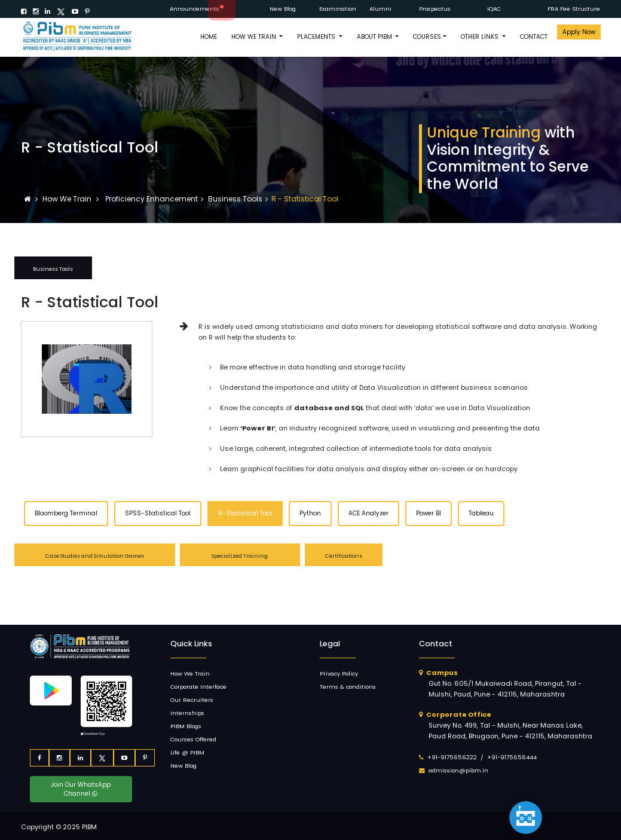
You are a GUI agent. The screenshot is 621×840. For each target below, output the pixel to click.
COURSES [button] (427, 37)
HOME (209, 37)
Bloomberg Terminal (66, 513)
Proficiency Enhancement (151, 199)
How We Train (68, 199)
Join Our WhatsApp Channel (81, 789)
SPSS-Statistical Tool (158, 513)
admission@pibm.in (458, 770)
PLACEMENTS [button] (317, 37)
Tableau (481, 513)
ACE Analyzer (368, 513)
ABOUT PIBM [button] (375, 37)
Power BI (429, 513)
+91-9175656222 (452, 757)
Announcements (195, 9)
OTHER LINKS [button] (481, 37)
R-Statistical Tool (245, 513)
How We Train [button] (255, 37)
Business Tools (235, 199)
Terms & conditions (348, 687)
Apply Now (579, 32)
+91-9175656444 (512, 757)
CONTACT (534, 37)
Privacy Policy (339, 673)
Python (310, 513)
